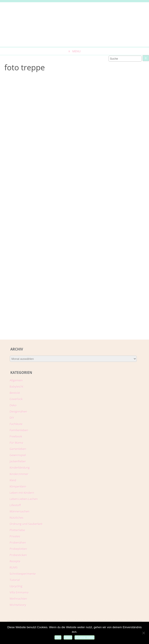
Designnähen (18, 411)
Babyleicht (17, 387)
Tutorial (15, 580)
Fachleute (16, 424)
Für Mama (17, 443)
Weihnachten (19, 599)
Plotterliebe (17, 530)
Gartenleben (18, 449)
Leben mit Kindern (22, 493)
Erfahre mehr (85, 637)
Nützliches (17, 518)
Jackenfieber (18, 461)
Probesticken (18, 555)
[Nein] (143, 633)
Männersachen (20, 511)
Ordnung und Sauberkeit (26, 524)
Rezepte (15, 561)
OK (58, 637)
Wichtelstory (18, 605)
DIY (12, 418)
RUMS (14, 567)
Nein (68, 637)
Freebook (16, 436)
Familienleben (19, 430)
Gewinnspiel (18, 455)
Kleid (13, 480)
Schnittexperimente (23, 574)
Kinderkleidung (20, 468)
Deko (13, 405)
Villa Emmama (19, 592)
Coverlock (16, 399)
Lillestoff (15, 505)
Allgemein (16, 380)
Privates (15, 536)
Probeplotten (19, 549)
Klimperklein (18, 486)
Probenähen (18, 543)
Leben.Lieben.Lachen (24, 499)
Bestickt (15, 393)
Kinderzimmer (19, 474)
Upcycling (16, 586)
